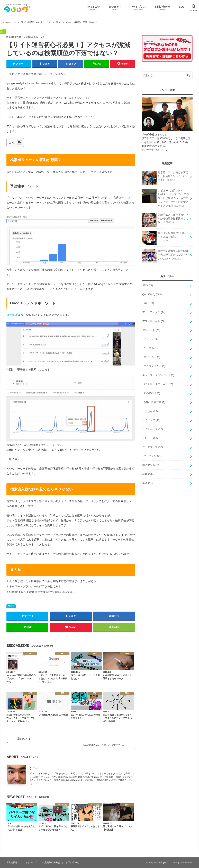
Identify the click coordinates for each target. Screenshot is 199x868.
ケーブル (151, 348)
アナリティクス (154, 312)
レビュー (150, 438)
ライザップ (151, 420)
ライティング (153, 429)
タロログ (167, 863)
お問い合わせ (162, 8)
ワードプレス (138, 8)
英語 (147, 483)
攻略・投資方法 (154, 402)
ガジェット (115, 8)
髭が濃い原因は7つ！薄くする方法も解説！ (165, 238)
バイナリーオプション (158, 384)
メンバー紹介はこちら (154, 150)
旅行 (149, 303)
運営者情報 (12, 862)
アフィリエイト (154, 321)
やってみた (93, 8)
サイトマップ (30, 862)
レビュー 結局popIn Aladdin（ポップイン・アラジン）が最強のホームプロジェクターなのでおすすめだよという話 (166, 198)
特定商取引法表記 (51, 862)
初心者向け (152, 393)
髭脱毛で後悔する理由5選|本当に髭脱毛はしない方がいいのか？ (165, 256)
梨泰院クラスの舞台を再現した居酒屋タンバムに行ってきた (165, 178)
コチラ (11, 315)
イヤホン (151, 339)
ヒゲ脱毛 (150, 411)
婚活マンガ (151, 465)
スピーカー (152, 357)
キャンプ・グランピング (158, 375)
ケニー (34, 768)
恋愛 (147, 474)
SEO (182, 7)
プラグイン (153, 456)
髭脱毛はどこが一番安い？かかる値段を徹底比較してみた (165, 220)
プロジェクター (154, 366)
